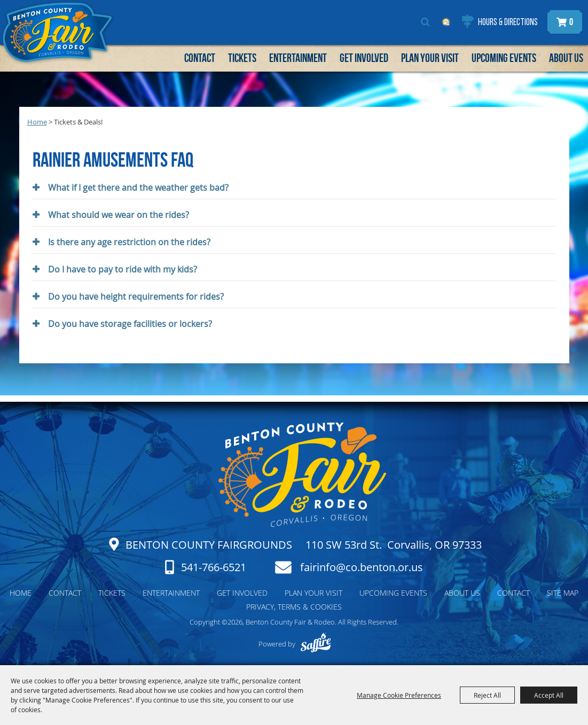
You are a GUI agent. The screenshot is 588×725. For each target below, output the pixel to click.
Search (425, 22)
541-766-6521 (214, 567)
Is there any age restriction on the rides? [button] (129, 242)
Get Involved (364, 58)
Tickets (242, 58)
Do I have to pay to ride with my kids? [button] (123, 269)
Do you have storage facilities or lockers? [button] (130, 324)
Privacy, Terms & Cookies (294, 607)
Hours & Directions (508, 23)
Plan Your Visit (430, 58)
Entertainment (298, 58)
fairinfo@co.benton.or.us (362, 567)
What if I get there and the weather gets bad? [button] (138, 188)
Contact (200, 58)
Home (37, 122)
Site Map (563, 593)
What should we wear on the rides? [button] (119, 215)
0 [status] (571, 22)
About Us (566, 58)
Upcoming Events (504, 58)
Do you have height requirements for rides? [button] (136, 297)
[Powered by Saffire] (315, 644)
